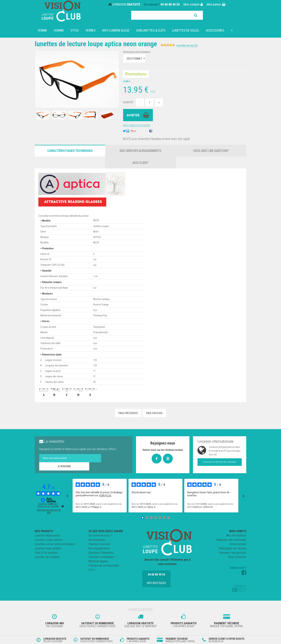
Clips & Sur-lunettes (46, 553)
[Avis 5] (160, 518)
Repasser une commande (231, 540)
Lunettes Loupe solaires (49, 540)
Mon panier (216, 4)
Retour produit (238, 544)
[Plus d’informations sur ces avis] (62, 506)
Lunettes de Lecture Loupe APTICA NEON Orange (99, 44)
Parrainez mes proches (233, 553)
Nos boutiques (97, 540)
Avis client (140, 163)
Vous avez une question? (211, 151)
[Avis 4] (156, 518)
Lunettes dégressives (47, 535)
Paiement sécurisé (99, 544)
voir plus (105, 496)
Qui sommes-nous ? (100, 535)
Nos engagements (99, 548)
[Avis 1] (143, 518)
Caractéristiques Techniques (70, 151)
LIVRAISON (126, 4)
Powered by (239, 588)
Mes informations (236, 535)
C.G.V (92, 570)
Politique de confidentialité (104, 566)
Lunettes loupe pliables (48, 548)
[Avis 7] (168, 518)
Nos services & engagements (140, 151)
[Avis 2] (147, 518)
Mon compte (193, 4)
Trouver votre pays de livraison (220, 462)
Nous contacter (237, 557)
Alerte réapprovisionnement (137, 125)
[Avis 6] (164, 518)
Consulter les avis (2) (193, 45)
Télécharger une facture (232, 548)
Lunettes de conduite (47, 557)
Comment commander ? (102, 557)
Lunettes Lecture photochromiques (55, 544)
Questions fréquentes (101, 553)
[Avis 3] (151, 518)
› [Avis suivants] (243, 496)
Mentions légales (98, 561)
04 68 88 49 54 (170, 4)
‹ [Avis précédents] (67, 496)
